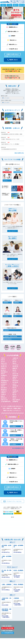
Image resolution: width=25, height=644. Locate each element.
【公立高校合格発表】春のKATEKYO (9, 149)
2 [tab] (11, 20)
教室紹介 (3, 5)
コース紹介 (9, 5)
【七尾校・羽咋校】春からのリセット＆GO (10, 139)
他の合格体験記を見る (18, 448)
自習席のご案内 (22, 5)
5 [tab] (17, 20)
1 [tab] (9, 20)
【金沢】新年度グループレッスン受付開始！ (10, 144)
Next (23, 13)
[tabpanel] (12, 13)
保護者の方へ (16, 5)
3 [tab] (13, 20)
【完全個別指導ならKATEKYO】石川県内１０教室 (12, 134)
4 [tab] (15, 20)
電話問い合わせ (13, 60)
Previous (2, 13)
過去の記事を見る (19, 153)
